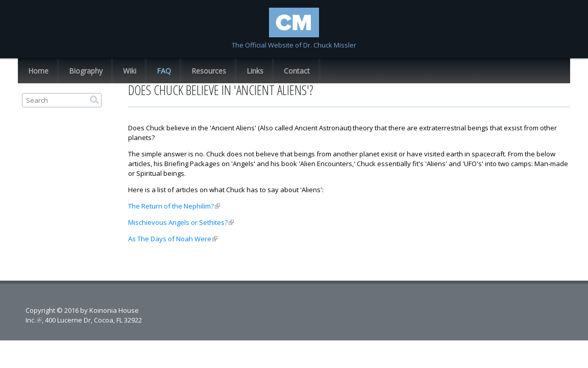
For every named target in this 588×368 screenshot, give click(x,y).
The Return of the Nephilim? (174, 206)
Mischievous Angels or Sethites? (181, 222)
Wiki (130, 71)
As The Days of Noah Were (173, 239)
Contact (297, 71)
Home (38, 71)
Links (255, 71)
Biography (86, 71)
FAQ (164, 71)
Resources (209, 71)
